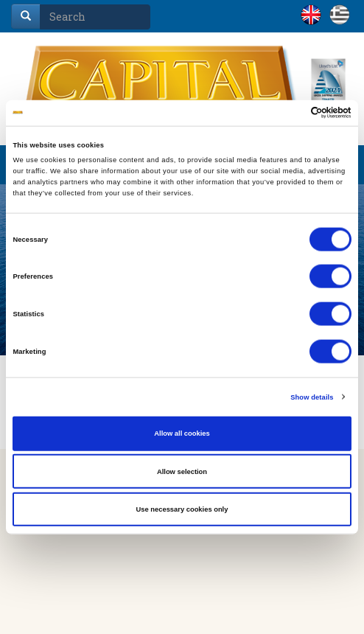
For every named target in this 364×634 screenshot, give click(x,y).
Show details (312, 397)
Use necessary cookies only (182, 509)
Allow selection (182, 471)
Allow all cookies (182, 433)
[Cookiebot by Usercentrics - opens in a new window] (287, 113)
